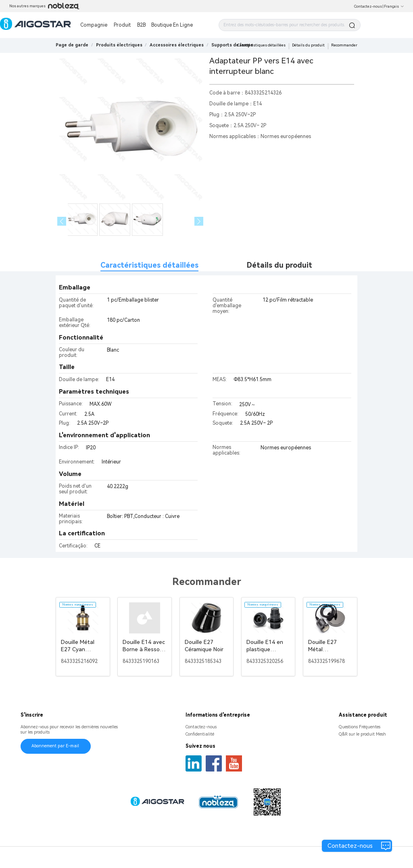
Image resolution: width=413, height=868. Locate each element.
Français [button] (394, 6)
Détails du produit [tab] (280, 265)
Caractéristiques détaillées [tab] (149, 265)
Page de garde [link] (72, 45)
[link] (119, 45)
